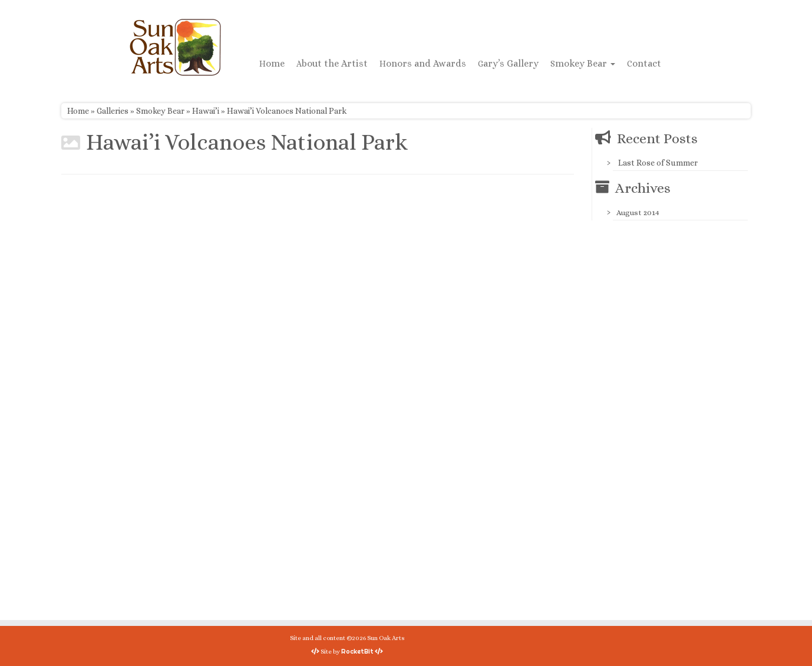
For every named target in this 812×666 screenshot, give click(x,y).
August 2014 (638, 212)
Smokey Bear (583, 63)
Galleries (113, 111)
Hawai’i (206, 111)
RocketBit (357, 651)
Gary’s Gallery (508, 63)
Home (272, 63)
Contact (644, 63)
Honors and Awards (423, 63)
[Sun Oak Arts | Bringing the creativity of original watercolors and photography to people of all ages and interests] (175, 47)
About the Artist (332, 63)
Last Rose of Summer (658, 163)
